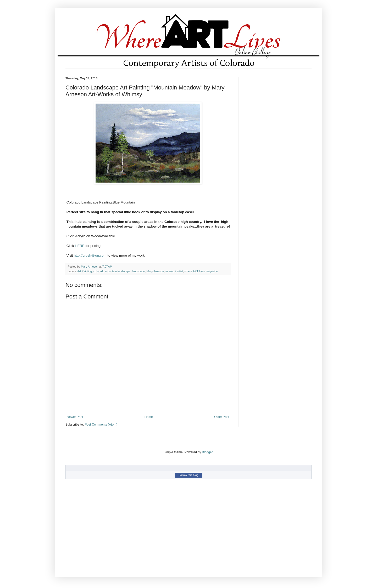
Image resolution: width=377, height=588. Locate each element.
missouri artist (174, 271)
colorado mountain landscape (112, 271)
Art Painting (85, 271)
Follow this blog (188, 475)
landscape (138, 271)
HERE (80, 246)
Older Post (222, 417)
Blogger (207, 452)
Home (149, 417)
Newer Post (75, 417)
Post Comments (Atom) (101, 425)
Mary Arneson (155, 271)
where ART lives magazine (201, 271)
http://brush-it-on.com (90, 255)
